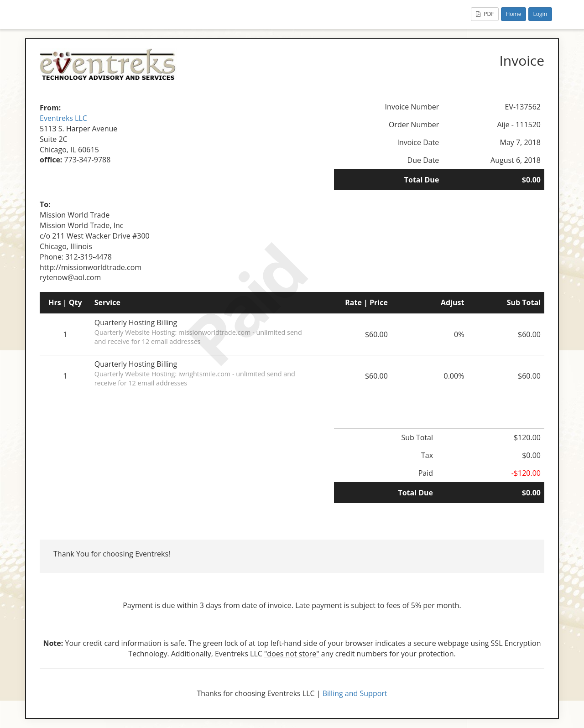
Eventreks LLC (63, 118)
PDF (485, 14)
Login (540, 14)
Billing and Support (355, 693)
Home (514, 14)
